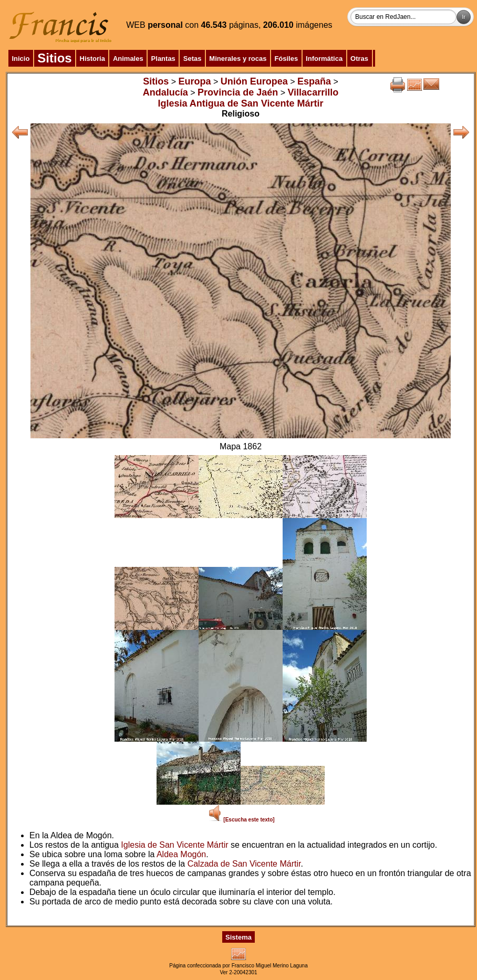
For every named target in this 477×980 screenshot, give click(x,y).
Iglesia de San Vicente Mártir (174, 845)
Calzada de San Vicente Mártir (244, 864)
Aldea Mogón (181, 854)
